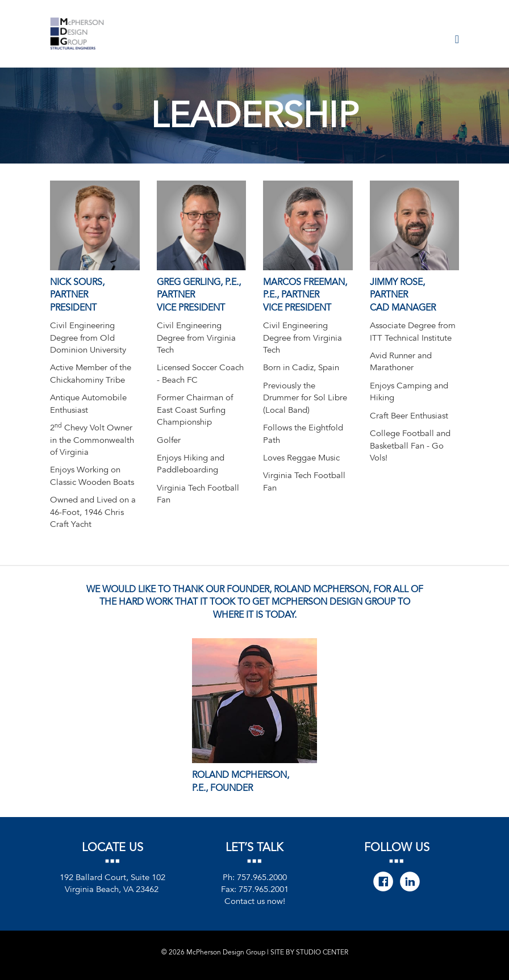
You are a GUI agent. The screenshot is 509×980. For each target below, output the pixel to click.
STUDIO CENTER (322, 952)
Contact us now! (255, 901)
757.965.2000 (262, 877)
